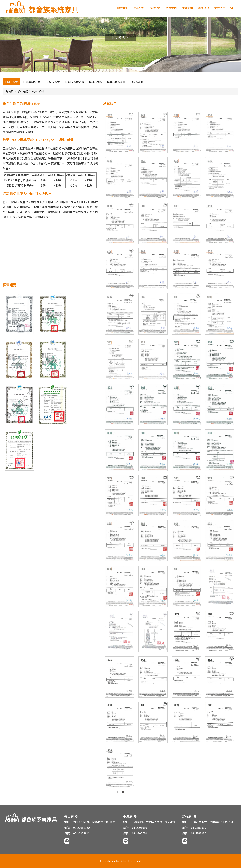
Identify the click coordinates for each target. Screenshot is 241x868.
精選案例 (171, 8)
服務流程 (187, 8)
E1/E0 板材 (11, 82)
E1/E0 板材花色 (32, 82)
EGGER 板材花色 (74, 82)
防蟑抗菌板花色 (116, 82)
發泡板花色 (137, 82)
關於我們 (123, 8)
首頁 (9, 91)
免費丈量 (220, 8)
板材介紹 (155, 8)
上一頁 (120, 792)
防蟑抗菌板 (96, 82)
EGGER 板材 (53, 82)
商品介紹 (139, 8)
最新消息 (204, 8)
